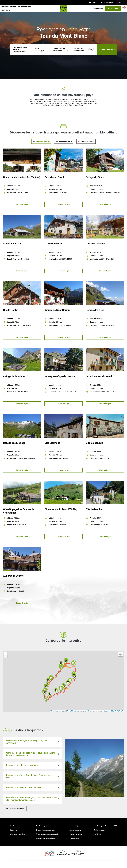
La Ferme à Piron (54, 244)
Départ (37, 48)
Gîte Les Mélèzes (95, 244)
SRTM (89, 711)
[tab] (41, 141)
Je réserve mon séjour (107, 50)
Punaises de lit (74, 838)
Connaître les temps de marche (46, 838)
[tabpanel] (64, 383)
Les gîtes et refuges (9, 6)
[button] (48, 680)
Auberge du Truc (12, 244)
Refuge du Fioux (95, 177)
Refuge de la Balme (14, 376)
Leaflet (54, 711)
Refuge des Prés (95, 310)
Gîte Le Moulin (94, 509)
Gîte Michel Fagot (54, 177)
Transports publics (76, 834)
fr (120, 3)
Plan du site (97, 834)
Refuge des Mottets (14, 443)
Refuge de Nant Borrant (57, 310)
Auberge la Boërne (13, 576)
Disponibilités (97, 8)
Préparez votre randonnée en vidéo (47, 834)
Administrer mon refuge (17, 834)
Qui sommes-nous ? (25, 6)
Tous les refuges (15, 826)
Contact (93, 2)
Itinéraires (113, 8)
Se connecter (107, 3)
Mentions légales (99, 830)
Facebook (74, 826)
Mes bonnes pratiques (43, 826)
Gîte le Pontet (11, 310)
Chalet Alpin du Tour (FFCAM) (61, 509)
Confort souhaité (59, 48)
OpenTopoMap (109, 711)
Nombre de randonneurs (79, 50)
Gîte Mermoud (52, 443)
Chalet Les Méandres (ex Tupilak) (22, 177)
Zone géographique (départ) (20, 48)
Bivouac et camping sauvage (45, 830)
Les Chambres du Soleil (99, 376)
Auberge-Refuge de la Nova (60, 376)
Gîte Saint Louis (95, 443)
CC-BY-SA (119, 711)
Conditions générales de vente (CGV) (105, 826)
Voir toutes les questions (15, 808)
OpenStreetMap (73, 711)
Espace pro (5, 10)
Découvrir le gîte (22, 204)
